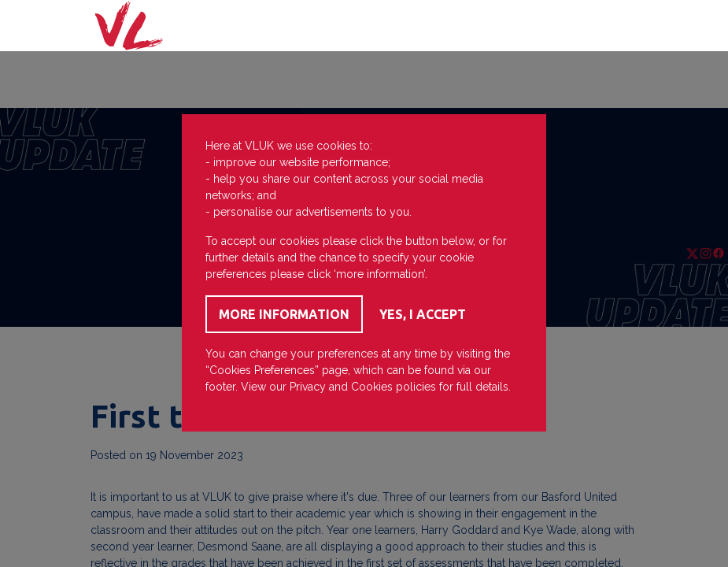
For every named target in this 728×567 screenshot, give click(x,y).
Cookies (372, 387)
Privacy (308, 387)
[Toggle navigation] (615, 26)
